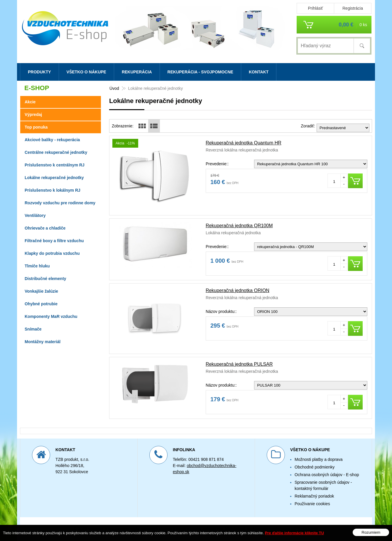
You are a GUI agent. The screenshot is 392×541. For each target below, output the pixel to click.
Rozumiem (371, 532)
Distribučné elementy (45, 279)
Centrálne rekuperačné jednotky (56, 152)
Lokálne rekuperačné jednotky (54, 178)
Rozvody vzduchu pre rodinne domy (60, 203)
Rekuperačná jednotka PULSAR (239, 364)
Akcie (30, 102)
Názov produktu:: (221, 311)
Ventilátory (35, 215)
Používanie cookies (312, 504)
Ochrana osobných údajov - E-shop (327, 475)
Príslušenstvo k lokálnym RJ (53, 190)
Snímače (33, 329)
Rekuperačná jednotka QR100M (239, 226)
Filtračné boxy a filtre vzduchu (54, 241)
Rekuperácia (137, 72)
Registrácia (353, 8)
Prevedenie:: (217, 164)
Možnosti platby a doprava (318, 459)
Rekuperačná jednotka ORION (238, 290)
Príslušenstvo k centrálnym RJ (55, 165)
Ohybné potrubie (41, 304)
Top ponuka (36, 127)
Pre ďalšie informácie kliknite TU (295, 533)
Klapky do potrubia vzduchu (52, 253)
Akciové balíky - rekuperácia (52, 140)
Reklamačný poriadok (314, 496)
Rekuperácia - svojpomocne (200, 72)
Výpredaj (33, 114)
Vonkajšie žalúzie (41, 291)
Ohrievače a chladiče (45, 228)
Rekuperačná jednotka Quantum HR (244, 143)
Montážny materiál (43, 342)
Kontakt (259, 72)
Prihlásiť (315, 8)
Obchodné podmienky (315, 467)
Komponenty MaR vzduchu (51, 316)
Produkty (39, 72)
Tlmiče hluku (37, 266)
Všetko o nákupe (86, 72)
